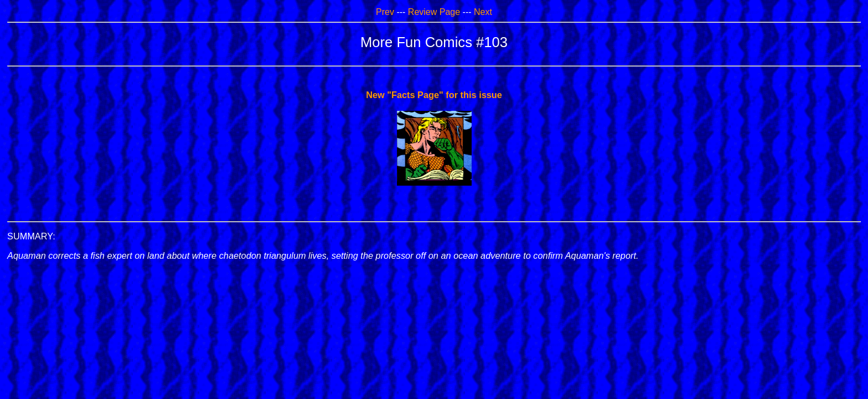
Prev (385, 12)
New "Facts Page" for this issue (434, 95)
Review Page (434, 12)
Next (483, 12)
